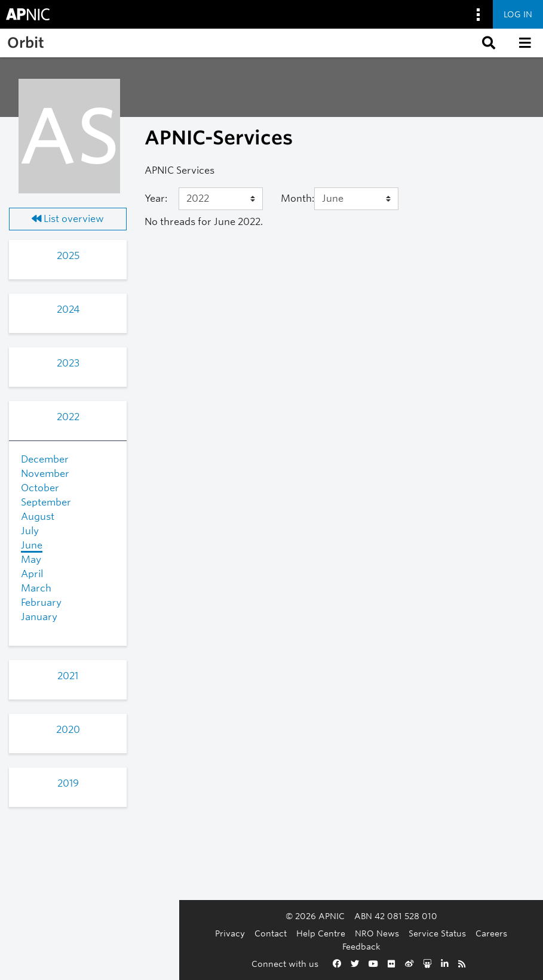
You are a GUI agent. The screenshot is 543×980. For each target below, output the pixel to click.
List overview (68, 219)
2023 (68, 363)
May (31, 560)
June (32, 545)
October (40, 488)
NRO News (263, 946)
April (32, 574)
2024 (68, 309)
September (46, 502)
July (30, 531)
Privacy (116, 946)
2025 (68, 256)
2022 (68, 417)
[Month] (356, 199)
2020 (68, 730)
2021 (68, 676)
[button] (487, 43)
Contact (157, 946)
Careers (378, 946)
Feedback (422, 946)
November (45, 474)
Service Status (324, 946)
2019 (68, 783)
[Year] (220, 199)
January (39, 617)
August (38, 517)
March (36, 588)
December (45, 459)
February (41, 603)
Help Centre (207, 946)
